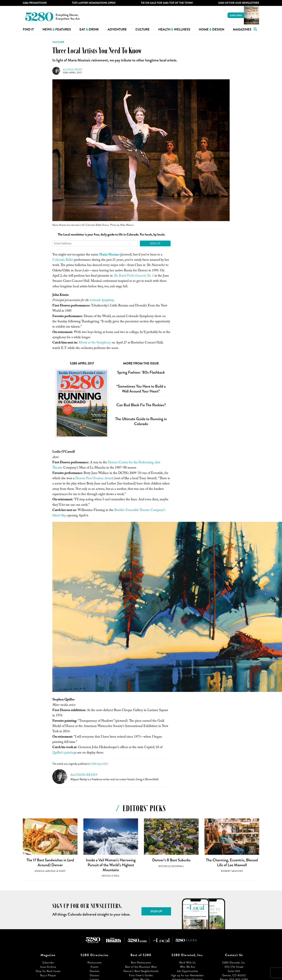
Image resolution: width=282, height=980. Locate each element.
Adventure (117, 29)
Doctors (95, 975)
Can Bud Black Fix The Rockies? (141, 405)
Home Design (211, 29)
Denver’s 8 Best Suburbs (171, 860)
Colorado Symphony (102, 301)
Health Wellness (174, 29)
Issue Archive (48, 967)
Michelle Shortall (171, 866)
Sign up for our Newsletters (187, 975)
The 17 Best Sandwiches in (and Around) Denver (50, 862)
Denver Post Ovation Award (94, 479)
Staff (62, 871)
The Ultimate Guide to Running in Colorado (141, 421)
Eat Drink (89, 29)
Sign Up (155, 243)
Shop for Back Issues (48, 971)
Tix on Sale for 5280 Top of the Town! (167, 3)
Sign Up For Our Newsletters (239, 3)
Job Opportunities (187, 971)
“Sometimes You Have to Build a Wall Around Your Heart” (141, 389)
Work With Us (187, 963)
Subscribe (236, 15)
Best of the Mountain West (141, 967)
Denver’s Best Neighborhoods (141, 971)
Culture (142, 29)
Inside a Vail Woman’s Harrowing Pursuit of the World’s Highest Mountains (111, 865)
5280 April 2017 (72, 73)
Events (95, 967)
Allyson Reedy (73, 70)
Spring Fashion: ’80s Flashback (141, 372)
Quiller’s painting (64, 753)
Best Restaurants (141, 963)
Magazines (242, 29)
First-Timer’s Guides (141, 975)
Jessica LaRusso (45, 871)
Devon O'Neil (111, 876)
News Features (57, 29)
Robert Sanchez (232, 871)
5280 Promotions (35, 3)
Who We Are (188, 967)
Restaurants (95, 963)
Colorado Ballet (63, 260)
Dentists (95, 971)
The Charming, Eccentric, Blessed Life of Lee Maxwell (232, 862)
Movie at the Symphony (95, 343)
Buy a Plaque (48, 975)
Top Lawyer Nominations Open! (94, 3)
